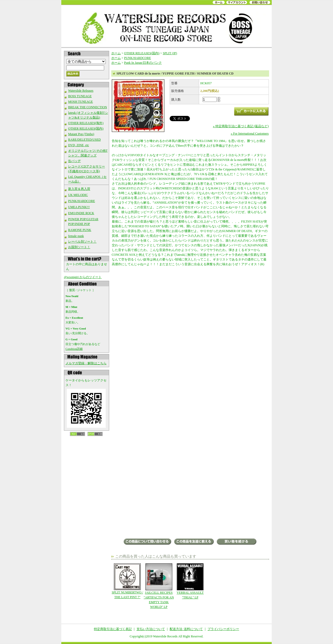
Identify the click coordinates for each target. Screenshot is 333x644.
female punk (76, 236)
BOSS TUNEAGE (80, 96)
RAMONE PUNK (80, 230)
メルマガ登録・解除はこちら (86, 363)
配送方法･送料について (186, 629)
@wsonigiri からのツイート (83, 277)
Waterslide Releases (81, 91)
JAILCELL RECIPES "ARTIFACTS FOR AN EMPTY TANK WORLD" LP (159, 586)
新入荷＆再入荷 (79, 189)
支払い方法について (151, 629)
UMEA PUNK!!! (79, 207)
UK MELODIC (78, 195)
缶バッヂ (74, 161)
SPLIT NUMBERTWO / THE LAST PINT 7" (127, 581)
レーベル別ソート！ (82, 242)
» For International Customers (250, 134)
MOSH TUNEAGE (80, 102)
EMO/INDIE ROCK (81, 213)
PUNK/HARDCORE (82, 201)
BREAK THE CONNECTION (88, 107)
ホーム (116, 53)
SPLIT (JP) (170, 53)
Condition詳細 (74, 349)
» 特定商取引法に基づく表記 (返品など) (241, 126)
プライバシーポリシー (223, 629)
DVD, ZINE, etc (79, 145)
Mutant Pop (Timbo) (81, 134)
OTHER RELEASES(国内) (86, 129)
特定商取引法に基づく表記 (113, 629)
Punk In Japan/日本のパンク (143, 63)
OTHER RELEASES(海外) (86, 123)
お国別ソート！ (79, 247)
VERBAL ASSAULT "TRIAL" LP (190, 581)
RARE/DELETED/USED (84, 140)
